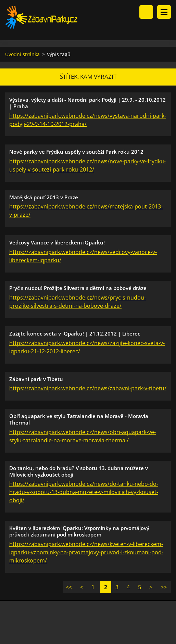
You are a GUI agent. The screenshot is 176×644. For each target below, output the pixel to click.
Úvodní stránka (22, 54)
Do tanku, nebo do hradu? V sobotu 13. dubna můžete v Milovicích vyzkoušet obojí (79, 471)
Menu (164, 12)
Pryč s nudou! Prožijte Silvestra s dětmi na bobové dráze (78, 288)
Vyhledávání (146, 12)
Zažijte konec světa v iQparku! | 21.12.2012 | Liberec (75, 333)
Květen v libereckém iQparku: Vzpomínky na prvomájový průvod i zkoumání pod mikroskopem (79, 531)
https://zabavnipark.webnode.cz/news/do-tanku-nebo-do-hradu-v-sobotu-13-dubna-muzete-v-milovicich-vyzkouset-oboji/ (84, 492)
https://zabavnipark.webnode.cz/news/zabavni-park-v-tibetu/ (88, 388)
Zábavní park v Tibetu (36, 379)
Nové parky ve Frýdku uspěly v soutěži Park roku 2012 (76, 152)
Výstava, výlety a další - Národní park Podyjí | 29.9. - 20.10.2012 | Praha (87, 103)
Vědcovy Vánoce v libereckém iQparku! (57, 242)
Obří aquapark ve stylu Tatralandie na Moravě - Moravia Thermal (79, 419)
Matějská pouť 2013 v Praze (44, 197)
